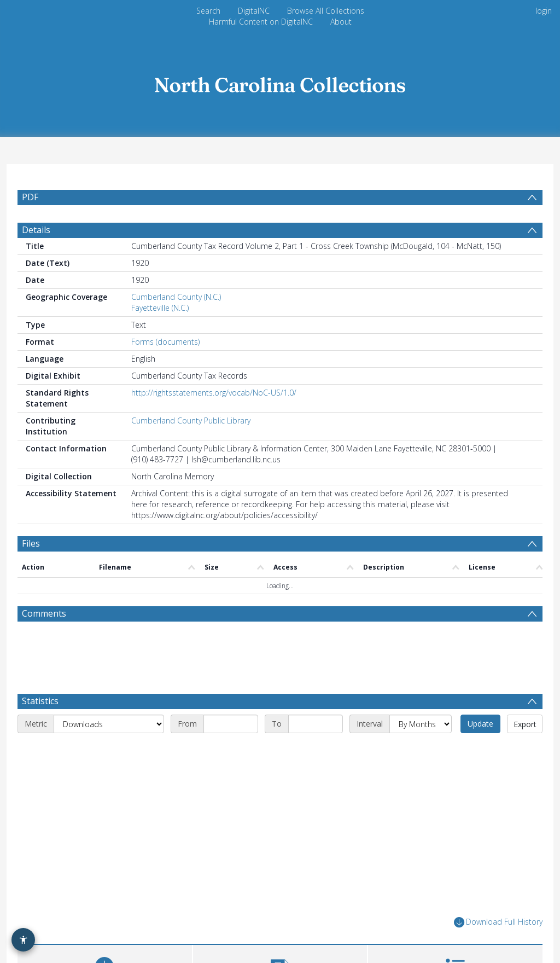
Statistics (40, 701)
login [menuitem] (544, 11)
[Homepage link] (280, 82)
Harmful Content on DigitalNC (261, 22)
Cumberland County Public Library (191, 420)
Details (36, 230)
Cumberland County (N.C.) (176, 297)
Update (480, 724)
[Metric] (109, 724)
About (341, 22)
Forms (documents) (165, 342)
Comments (44, 613)
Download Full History (498, 922)
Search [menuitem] (208, 11)
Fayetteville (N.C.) (160, 308)
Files (31, 543)
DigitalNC (254, 11)
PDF (30, 197)
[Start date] (231, 724)
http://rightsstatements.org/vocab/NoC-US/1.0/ (214, 393)
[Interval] (421, 724)
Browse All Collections (326, 11)
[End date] (316, 724)
